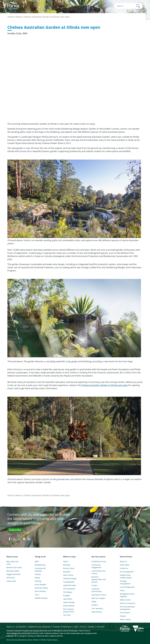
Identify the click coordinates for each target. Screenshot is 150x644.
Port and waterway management (127, 608)
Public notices (125, 619)
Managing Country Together (127, 595)
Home (10, 17)
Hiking (37, 578)
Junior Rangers (41, 584)
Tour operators (97, 608)
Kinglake (67, 595)
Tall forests (11, 578)
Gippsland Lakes (70, 585)
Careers (95, 585)
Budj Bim (67, 572)
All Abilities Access (99, 561)
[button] (138, 6)
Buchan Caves (69, 568)
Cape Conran (68, 575)
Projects (123, 616)
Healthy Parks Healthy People (126, 576)
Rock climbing (40, 591)
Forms (122, 590)
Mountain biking (41, 588)
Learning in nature (99, 595)
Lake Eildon (68, 599)
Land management (127, 587)
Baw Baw (67, 565)
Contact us (124, 568)
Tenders (95, 605)
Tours (37, 595)
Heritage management (125, 582)
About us (123, 561)
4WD (37, 561)
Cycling (38, 574)
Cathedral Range (70, 578)
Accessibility (21, 627)
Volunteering (97, 612)
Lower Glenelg (69, 602)
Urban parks (11, 581)
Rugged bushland (13, 574)
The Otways (68, 592)
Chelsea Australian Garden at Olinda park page (105, 385)
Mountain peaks (13, 571)
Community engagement (96, 566)
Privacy (10, 534)
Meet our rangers (98, 598)
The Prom (67, 615)
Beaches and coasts (14, 567)
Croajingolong (69, 582)
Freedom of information (62, 627)
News (18, 17)
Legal (76, 627)
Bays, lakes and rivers (12, 563)
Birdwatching (40, 565)
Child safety (125, 565)
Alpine (66, 561)
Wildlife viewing (41, 598)
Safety (94, 602)
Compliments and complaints (39, 627)
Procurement (125, 613)
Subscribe (15, 530)
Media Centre (125, 600)
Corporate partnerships (97, 590)
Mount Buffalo (69, 606)
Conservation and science (98, 572)
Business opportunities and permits (99, 579)
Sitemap (91, 627)
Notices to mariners (128, 603)
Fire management (127, 572)
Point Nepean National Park (68, 610)
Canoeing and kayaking (40, 570)
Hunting (38, 581)
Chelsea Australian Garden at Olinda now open (47, 17)
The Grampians (69, 589)
